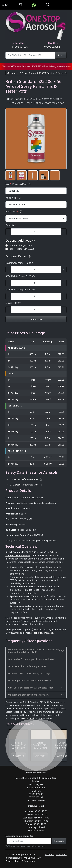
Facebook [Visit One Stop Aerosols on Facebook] (49, 855)
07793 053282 (52, 47)
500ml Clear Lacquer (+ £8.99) (20, 290)
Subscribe (59, 841)
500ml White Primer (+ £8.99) (20, 276)
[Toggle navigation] (65, 5)
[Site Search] (30, 55)
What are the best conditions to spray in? (29, 695)
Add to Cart (36, 319)
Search (61, 55)
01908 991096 (20, 47)
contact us (27, 718)
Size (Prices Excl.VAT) (19, 184)
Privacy (9, 861)
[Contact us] (20, 5)
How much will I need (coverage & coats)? (29, 673)
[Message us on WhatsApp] (34, 5)
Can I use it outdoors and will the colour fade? (31, 688)
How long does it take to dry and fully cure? (30, 681)
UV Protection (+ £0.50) (20, 245)
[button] (10, 175)
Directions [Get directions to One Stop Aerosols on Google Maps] (61, 855)
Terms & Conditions (25, 861)
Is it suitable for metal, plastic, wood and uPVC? (32, 659)
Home (12, 73)
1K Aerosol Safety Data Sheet (25, 479)
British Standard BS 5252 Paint (36, 73)
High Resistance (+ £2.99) (21, 249)
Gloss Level (14, 212)
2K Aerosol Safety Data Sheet (25, 485)
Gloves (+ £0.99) (13, 303)
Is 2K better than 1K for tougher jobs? (27, 666)
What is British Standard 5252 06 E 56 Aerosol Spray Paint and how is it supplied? (34, 651)
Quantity (11, 225)
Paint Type (14, 198)
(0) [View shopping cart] (5, 5)
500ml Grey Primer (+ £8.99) (19, 263)
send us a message (44, 633)
